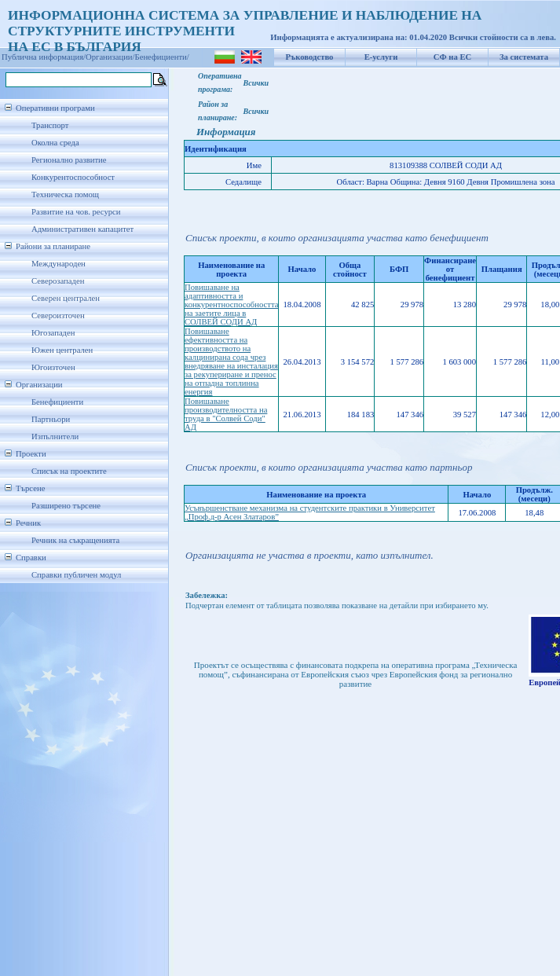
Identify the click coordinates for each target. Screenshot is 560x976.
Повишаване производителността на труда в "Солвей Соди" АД (226, 414)
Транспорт (50, 125)
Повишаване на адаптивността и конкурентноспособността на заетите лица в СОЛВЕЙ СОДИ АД (231, 305)
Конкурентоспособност (73, 177)
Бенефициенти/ (162, 57)
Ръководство (310, 57)
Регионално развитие (69, 160)
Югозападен (53, 333)
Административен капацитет (82, 229)
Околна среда (55, 143)
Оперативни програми (55, 108)
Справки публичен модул (76, 575)
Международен (59, 264)
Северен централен (66, 298)
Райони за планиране (53, 246)
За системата (524, 57)
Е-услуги (381, 57)
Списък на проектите (69, 471)
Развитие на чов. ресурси (76, 212)
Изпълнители (55, 437)
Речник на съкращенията (75, 540)
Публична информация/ (44, 57)
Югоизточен (53, 367)
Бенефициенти (57, 402)
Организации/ (110, 57)
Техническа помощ (65, 194)
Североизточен (58, 316)
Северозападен (58, 281)
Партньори (51, 419)
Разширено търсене (66, 506)
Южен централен (62, 350)
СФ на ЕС (452, 57)
